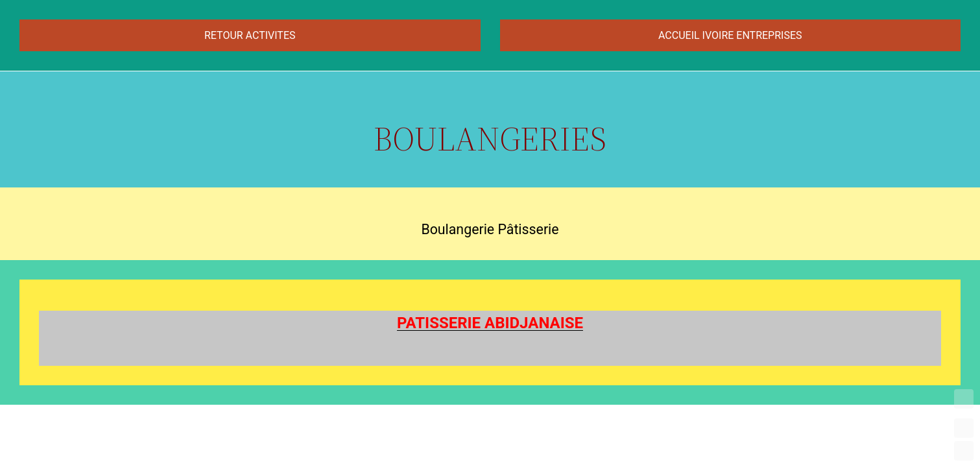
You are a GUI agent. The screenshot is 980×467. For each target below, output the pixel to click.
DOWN (964, 451)
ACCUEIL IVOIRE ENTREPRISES (730, 35)
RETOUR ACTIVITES (250, 35)
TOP (964, 399)
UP (964, 428)
